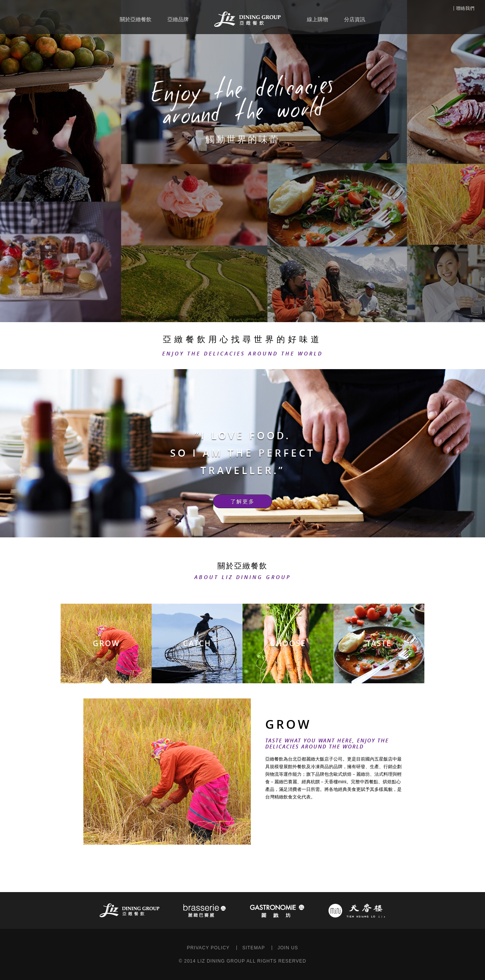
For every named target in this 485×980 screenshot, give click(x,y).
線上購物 (318, 19)
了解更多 (242, 501)
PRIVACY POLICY (208, 948)
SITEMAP (253, 948)
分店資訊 (355, 19)
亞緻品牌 (178, 19)
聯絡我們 (465, 8)
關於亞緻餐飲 (136, 19)
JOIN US (288, 948)
